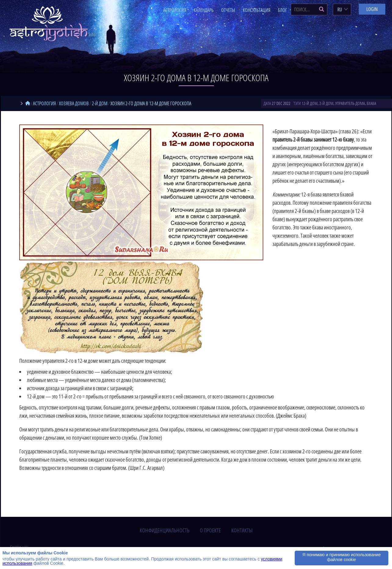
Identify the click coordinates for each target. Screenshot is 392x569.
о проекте (210, 530)
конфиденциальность (165, 530)
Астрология (175, 10)
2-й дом (326, 103)
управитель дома (350, 103)
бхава (371, 103)
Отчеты (228, 10)
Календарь (204, 10)
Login (372, 9)
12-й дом (310, 103)
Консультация (257, 10)
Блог (282, 10)
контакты (242, 530)
